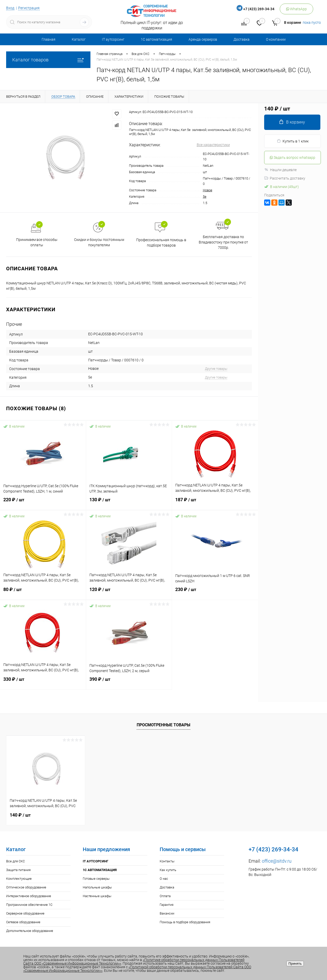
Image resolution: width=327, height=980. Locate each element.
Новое (208, 190)
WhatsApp (296, 9)
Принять (295, 964)
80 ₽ (43, 593)
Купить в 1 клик (293, 141)
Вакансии (167, 913)
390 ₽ (129, 682)
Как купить (168, 870)
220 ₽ (43, 503)
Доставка (242, 39)
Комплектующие (19, 879)
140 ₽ (20, 815)
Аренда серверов (203, 39)
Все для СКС (15, 861)
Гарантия (167, 905)
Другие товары (216, 369)
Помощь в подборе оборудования (185, 922)
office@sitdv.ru (277, 861)
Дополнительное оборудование (30, 931)
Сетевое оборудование (23, 922)
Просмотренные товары (163, 725)
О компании (276, 39)
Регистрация (29, 8)
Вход (10, 8)
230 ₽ (215, 593)
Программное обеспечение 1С (29, 905)
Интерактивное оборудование (29, 896)
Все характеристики (213, 145)
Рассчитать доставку (285, 178)
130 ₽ (129, 503)
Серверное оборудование (25, 913)
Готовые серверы (96, 879)
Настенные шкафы (97, 896)
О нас (164, 879)
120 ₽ (129, 593)
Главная (49, 39)
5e (205, 197)
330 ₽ (43, 682)
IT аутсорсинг (113, 39)
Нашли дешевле (280, 170)
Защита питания (18, 870)
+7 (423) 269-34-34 (259, 9)
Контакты (167, 861)
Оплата (165, 896)
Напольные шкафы (97, 887)
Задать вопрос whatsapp (293, 158)
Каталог (79, 39)
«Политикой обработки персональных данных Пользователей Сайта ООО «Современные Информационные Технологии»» (137, 969)
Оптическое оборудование (26, 887)
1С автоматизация (156, 39)
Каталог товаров (48, 60)
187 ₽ (215, 503)
